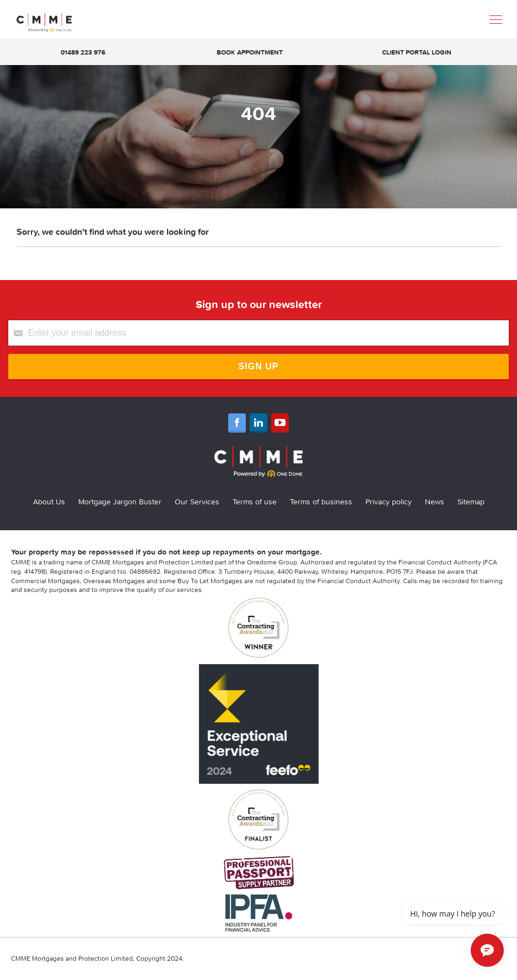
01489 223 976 (83, 52)
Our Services (197, 502)
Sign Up (259, 366)
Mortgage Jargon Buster (120, 502)
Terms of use (255, 502)
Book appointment (250, 52)
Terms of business (321, 502)
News (435, 502)
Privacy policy (389, 502)
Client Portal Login (417, 52)
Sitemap (471, 502)
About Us (49, 502)
